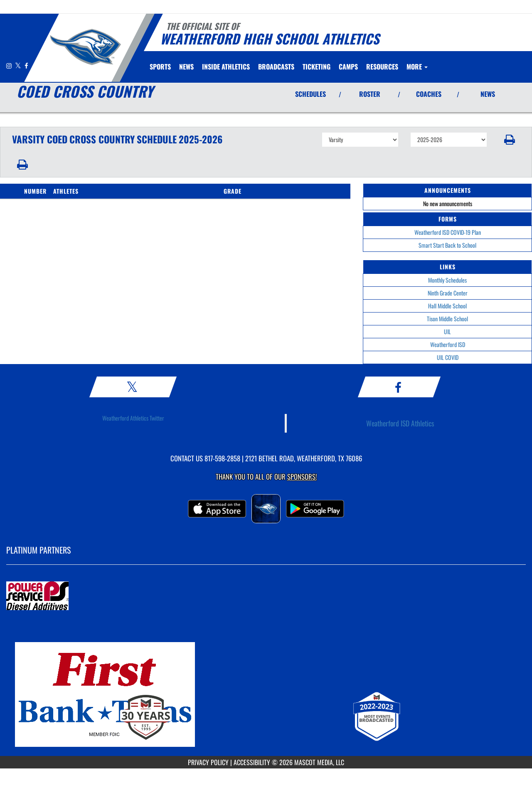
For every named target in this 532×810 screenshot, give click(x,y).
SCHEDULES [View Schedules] (310, 94)
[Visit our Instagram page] (10, 65)
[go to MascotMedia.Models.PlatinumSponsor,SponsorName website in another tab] (266, 596)
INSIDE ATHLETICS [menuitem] (226, 66)
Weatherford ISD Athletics (400, 423)
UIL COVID (448, 357)
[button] (510, 140)
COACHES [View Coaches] (429, 94)
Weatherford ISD (448, 344)
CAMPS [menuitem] (348, 66)
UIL (447, 331)
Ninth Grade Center (448, 293)
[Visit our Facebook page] (26, 65)
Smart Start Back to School (447, 245)
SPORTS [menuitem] (160, 66)
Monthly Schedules (447, 280)
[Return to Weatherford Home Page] (85, 47)
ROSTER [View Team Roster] (370, 94)
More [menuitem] (417, 66)
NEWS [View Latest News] (488, 94)
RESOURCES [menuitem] (382, 66)
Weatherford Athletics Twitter (133, 418)
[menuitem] (186, 66)
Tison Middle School (447, 319)
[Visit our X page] (19, 65)
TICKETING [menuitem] (316, 66)
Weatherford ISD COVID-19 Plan (448, 232)
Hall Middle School (447, 306)
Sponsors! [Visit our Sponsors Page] (302, 476)
